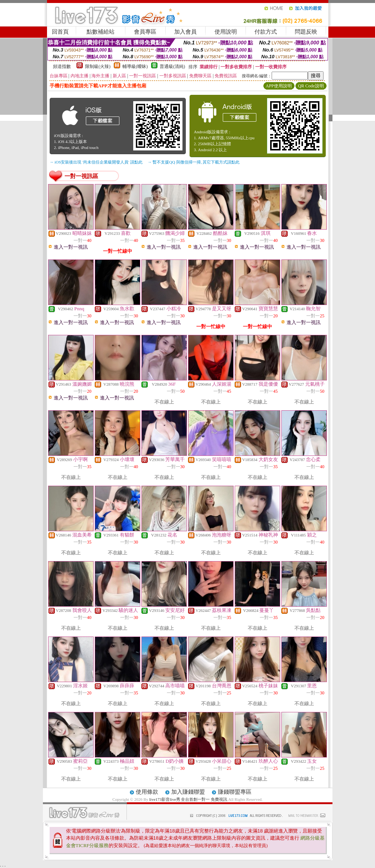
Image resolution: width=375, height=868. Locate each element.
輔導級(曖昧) (135, 66)
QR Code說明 (311, 86)
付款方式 (266, 32)
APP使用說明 (279, 86)
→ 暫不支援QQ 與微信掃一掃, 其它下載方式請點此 (194, 162)
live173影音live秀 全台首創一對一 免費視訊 (188, 799)
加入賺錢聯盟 (188, 792)
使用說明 (226, 32)
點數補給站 (101, 32)
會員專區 (145, 32)
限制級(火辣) (98, 66)
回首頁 (60, 32)
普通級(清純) (172, 66)
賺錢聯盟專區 (235, 792)
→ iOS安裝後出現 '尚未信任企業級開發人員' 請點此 (96, 162)
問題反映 (306, 32)
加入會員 (185, 32)
